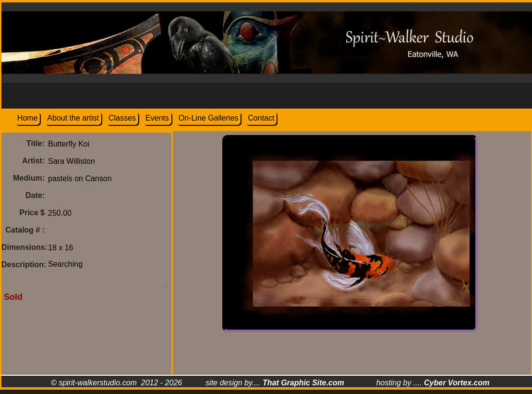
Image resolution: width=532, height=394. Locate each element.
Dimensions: (24, 247)
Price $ (32, 213)
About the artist (73, 118)
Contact (261, 118)
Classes (122, 118)
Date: (35, 195)
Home (28, 118)
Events (157, 118)
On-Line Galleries (209, 118)
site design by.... (275, 383)
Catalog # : (25, 230)
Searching (108, 272)
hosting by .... (433, 383)
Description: (24, 265)
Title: (36, 143)
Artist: (33, 161)
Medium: (29, 178)
